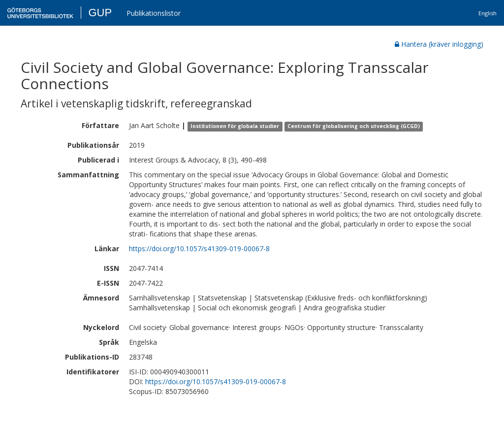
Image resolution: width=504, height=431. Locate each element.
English (488, 13)
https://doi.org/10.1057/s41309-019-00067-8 (199, 249)
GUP (100, 13)
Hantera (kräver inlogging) (439, 44)
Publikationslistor (154, 13)
